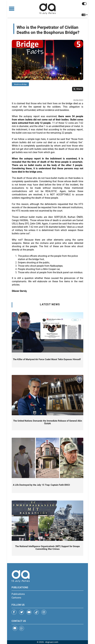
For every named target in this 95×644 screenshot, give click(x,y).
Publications (18, 594)
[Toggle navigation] (12, 9)
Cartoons (16, 598)
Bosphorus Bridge (20, 84)
